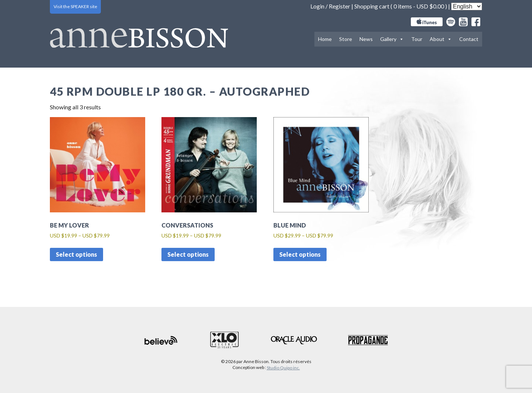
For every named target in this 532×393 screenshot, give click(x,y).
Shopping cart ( (374, 6)
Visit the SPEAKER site (75, 6)
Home (325, 39)
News (366, 39)
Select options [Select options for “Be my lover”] (76, 254)
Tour (417, 39)
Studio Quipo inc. (283, 368)
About (441, 39)
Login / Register (330, 6)
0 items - (419, 6)
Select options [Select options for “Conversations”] (188, 254)
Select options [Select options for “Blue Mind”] (300, 254)
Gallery (392, 39)
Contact (469, 39)
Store (346, 39)
